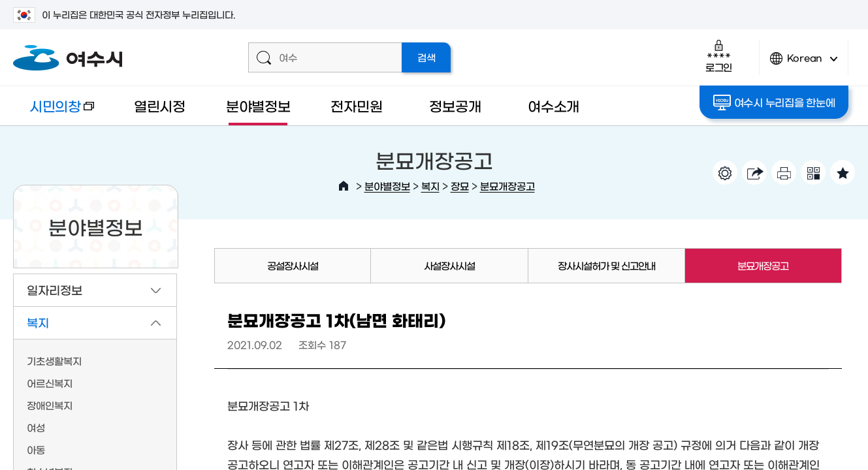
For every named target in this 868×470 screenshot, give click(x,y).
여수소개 (554, 105)
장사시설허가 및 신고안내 (606, 265)
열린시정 (160, 105)
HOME (344, 186)
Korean (804, 64)
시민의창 (54, 112)
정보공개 (455, 105)
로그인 (719, 56)
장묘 (460, 186)
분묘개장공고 (507, 186)
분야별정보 (258, 105)
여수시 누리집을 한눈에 (774, 102)
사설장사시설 (449, 265)
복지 (430, 186)
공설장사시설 (293, 265)
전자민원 (356, 105)
